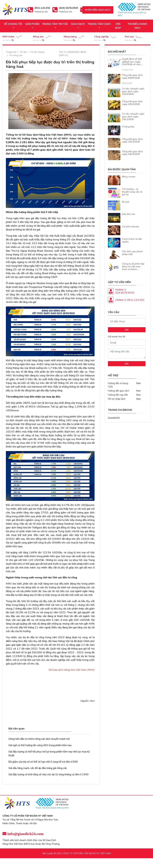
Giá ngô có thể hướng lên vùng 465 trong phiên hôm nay (40, 745)
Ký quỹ (126, 202)
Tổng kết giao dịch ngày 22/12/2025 (132, 141)
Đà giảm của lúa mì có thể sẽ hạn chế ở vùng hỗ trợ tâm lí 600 (43, 762)
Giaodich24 (114, 418)
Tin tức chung (37, 52)
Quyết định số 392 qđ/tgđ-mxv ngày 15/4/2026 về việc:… (132, 62)
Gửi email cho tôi (117, 337)
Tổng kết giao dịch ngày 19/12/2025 (132, 103)
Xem (138, 383)
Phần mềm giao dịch (98, 10)
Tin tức (23, 52)
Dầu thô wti (128, 214)
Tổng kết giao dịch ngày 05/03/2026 (132, 77)
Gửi (127, 330)
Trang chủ (11, 52)
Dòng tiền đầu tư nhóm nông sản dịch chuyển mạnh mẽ (39, 739)
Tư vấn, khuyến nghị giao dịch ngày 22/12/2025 (133, 91)
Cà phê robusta (130, 227)
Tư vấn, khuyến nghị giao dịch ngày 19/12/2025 (133, 117)
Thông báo (128, 127)
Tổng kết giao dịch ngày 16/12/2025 (132, 153)
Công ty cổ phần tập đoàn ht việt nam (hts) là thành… (133, 267)
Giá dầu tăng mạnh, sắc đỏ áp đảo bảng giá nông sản (38, 768)
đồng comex (129, 177)
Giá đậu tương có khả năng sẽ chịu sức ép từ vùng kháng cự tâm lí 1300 (48, 774)
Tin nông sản (16, 55)
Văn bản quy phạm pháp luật (132, 253)
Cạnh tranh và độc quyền (132, 240)
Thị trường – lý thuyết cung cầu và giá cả (132, 192)
